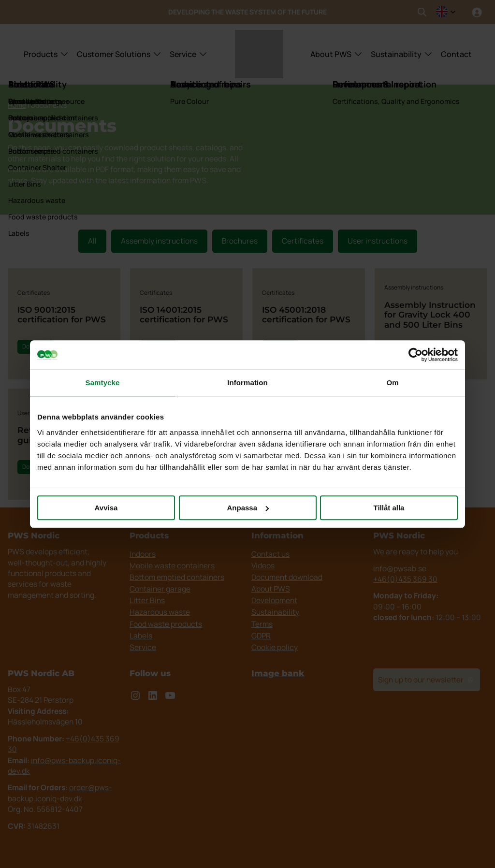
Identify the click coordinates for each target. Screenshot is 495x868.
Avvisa (106, 508)
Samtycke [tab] (103, 383)
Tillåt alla (389, 508)
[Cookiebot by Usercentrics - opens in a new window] (415, 355)
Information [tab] (247, 383)
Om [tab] (392, 383)
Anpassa (248, 508)
